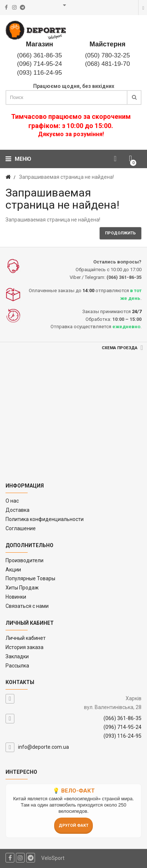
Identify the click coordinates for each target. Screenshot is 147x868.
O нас (12, 501)
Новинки (16, 597)
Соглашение (21, 528)
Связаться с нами (27, 606)
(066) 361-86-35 (39, 55)
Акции (13, 570)
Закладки (17, 656)
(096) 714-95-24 (39, 64)
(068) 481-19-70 (108, 64)
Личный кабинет (26, 638)
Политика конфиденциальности (45, 519)
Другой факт (73, 826)
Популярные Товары (30, 578)
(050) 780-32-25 (108, 55)
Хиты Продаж (22, 588)
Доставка (17, 510)
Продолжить (120, 233)
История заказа (24, 647)
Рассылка (17, 666)
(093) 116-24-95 (39, 73)
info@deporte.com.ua (43, 747)
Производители (24, 560)
